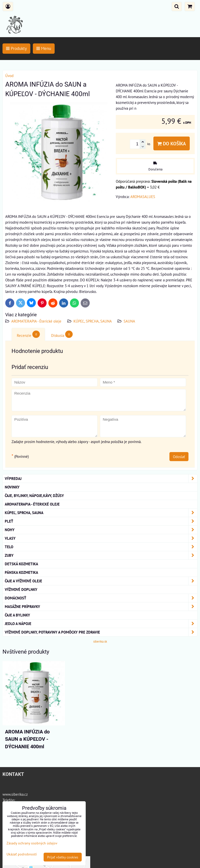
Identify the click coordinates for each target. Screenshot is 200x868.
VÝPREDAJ (101, 479)
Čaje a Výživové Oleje (101, 581)
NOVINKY (12, 487)
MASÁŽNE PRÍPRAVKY (101, 607)
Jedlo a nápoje (101, 624)
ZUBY (101, 555)
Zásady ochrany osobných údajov (32, 843)
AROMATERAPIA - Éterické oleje (36, 321)
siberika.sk (100, 641)
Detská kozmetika (21, 564)
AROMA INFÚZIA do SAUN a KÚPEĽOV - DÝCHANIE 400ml (27, 739)
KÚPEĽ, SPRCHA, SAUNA (93, 321)
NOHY (101, 530)
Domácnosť (101, 598)
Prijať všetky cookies (63, 857)
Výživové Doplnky (21, 589)
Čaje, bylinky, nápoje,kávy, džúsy (34, 495)
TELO (101, 547)
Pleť (101, 521)
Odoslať (179, 457)
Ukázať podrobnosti (22, 854)
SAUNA (129, 321)
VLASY (101, 538)
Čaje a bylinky (17, 615)
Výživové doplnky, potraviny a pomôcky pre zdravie (101, 632)
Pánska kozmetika (21, 572)
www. (7, 794)
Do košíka (172, 143)
